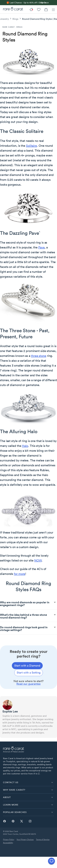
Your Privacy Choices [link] (25, 839)
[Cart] (46, 9)
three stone (39, 356)
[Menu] (53, 9)
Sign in (43, 3)
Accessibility (8, 843)
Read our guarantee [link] (28, 684)
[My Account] (39, 9)
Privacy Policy (9, 839)
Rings (15, 19)
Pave (41, 247)
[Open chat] (51, 861)
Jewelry (4, 19)
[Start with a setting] (29, 673)
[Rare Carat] (11, 9)
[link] (36, 3)
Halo (25, 446)
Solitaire (31, 146)
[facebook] (5, 822)
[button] (28, 782)
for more (20, 574)
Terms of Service (43, 839)
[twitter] (22, 822)
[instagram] (30, 822)
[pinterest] (13, 822)
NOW (38, 560)
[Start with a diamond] (27, 666)
